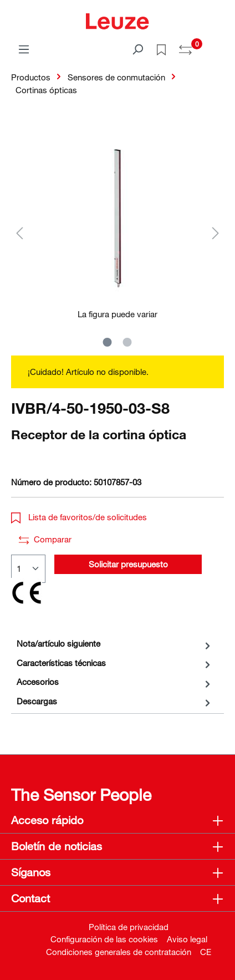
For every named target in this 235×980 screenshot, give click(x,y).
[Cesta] (217, 45)
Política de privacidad (129, 927)
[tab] (115, 644)
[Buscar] (137, 49)
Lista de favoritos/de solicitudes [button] (79, 517)
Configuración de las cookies (104, 939)
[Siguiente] (216, 233)
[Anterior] (19, 233)
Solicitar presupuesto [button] (128, 564)
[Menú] (24, 49)
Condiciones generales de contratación (119, 952)
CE (206, 952)
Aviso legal (187, 939)
